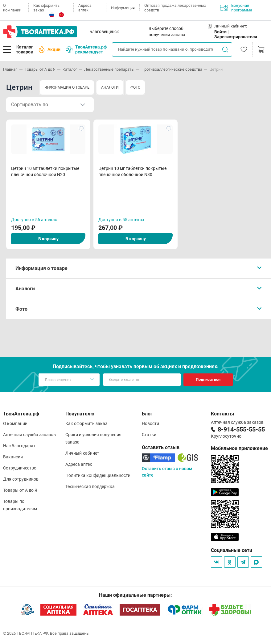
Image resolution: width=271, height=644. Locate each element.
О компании (12, 8)
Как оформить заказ (46, 8)
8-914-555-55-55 (241, 429)
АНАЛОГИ (110, 87)
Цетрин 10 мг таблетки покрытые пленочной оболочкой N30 (132, 171)
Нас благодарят (19, 446)
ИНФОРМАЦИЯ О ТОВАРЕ (67, 87)
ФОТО (135, 87)
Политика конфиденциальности (98, 475)
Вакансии (13, 457)
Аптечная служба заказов (29, 435)
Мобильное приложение (239, 448)
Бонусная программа (236, 8)
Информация (123, 8)
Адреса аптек (85, 8)
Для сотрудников (21, 479)
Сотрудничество (20, 468)
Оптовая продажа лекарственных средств (175, 8)
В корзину (48, 239)
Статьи (149, 435)
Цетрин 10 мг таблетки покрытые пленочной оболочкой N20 (45, 171)
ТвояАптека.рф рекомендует (86, 49)
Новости (150, 423)
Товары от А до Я (20, 490)
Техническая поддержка (90, 486)
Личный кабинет (82, 453)
